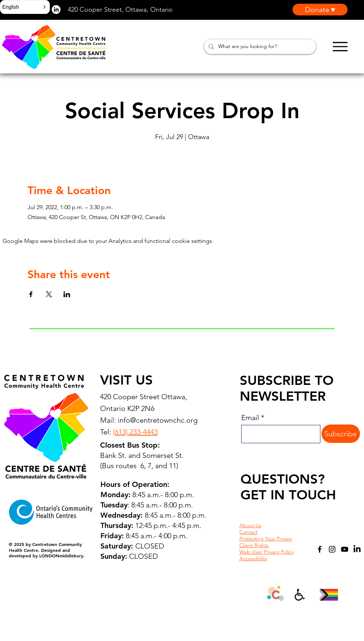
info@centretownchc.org (158, 420)
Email (250, 418)
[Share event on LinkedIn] (67, 294)
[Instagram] (332, 549)
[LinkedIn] (357, 549)
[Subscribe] (341, 434)
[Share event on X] (49, 294)
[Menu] (340, 46)
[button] (25, 7)
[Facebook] (320, 549)
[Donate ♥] (320, 10)
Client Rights (254, 545)
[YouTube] (345, 549)
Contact (249, 532)
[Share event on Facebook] (31, 294)
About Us (250, 525)
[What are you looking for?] (259, 47)
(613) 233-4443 (135, 432)
